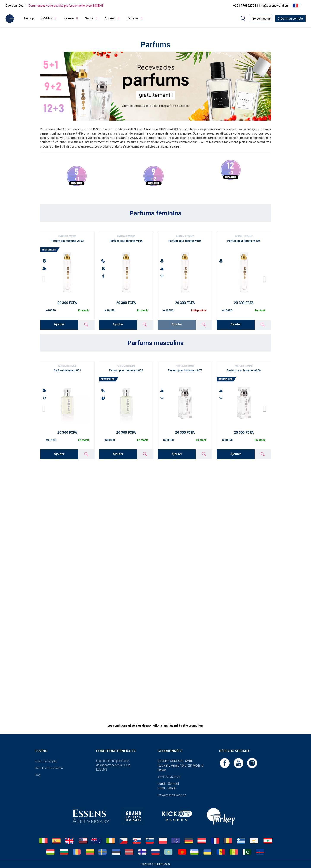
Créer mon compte (290, 19)
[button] (266, 279)
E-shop (29, 18)
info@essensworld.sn (273, 6)
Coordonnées (14, 6)
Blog (37, 775)
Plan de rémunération (49, 768)
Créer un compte (46, 761)
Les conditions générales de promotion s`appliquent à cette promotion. (155, 725)
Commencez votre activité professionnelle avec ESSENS (66, 6)
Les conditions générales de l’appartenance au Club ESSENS (113, 765)
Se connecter (261, 19)
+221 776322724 (245, 6)
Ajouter (59, 324)
